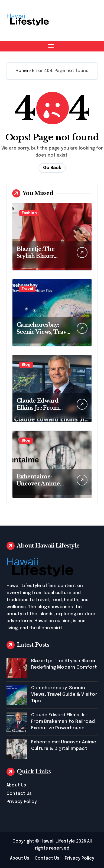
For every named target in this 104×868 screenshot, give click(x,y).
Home (22, 71)
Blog (26, 365)
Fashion (29, 213)
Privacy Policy (22, 802)
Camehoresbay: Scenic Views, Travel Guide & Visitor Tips (44, 332)
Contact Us (19, 794)
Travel (27, 289)
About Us (16, 785)
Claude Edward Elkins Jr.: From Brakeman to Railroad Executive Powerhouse (63, 722)
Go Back (52, 168)
